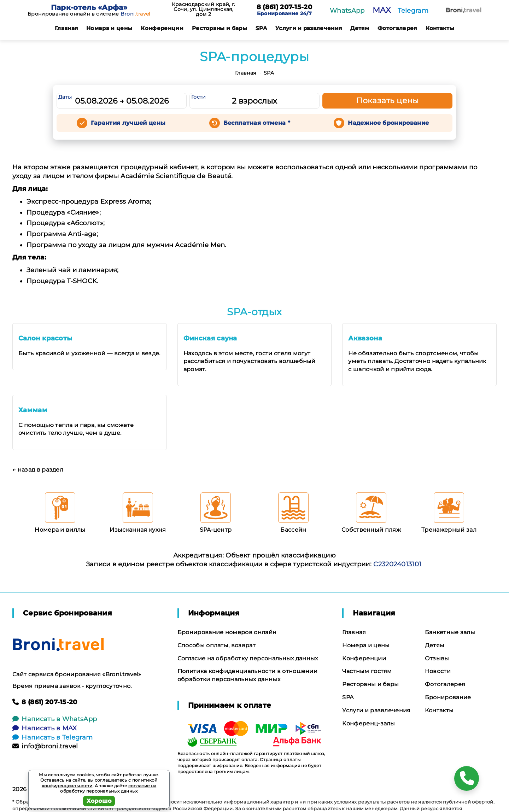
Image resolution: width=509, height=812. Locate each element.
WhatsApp (347, 11)
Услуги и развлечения (309, 28)
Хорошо (99, 801)
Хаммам (33, 410)
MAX (382, 10)
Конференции (162, 28)
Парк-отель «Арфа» (89, 7)
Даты (65, 97)
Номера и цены (109, 28)
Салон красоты (45, 338)
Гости (199, 97)
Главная (66, 28)
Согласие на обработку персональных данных (248, 658)
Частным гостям (367, 671)
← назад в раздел (38, 470)
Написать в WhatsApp (55, 719)
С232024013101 (397, 564)
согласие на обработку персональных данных (108, 788)
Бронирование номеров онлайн (227, 632)
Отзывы (437, 658)
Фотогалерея (397, 28)
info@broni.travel (45, 746)
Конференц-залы (368, 723)
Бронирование (448, 697)
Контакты (440, 28)
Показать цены (387, 101)
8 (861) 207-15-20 (284, 7)
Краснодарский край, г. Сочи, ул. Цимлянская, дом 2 (204, 9)
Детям (360, 28)
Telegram (413, 11)
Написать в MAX (45, 728)
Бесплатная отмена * (257, 123)
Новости (438, 671)
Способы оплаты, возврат (217, 645)
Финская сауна (210, 338)
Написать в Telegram (52, 737)
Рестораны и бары (220, 28)
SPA (261, 28)
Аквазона (365, 338)
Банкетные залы (450, 632)
